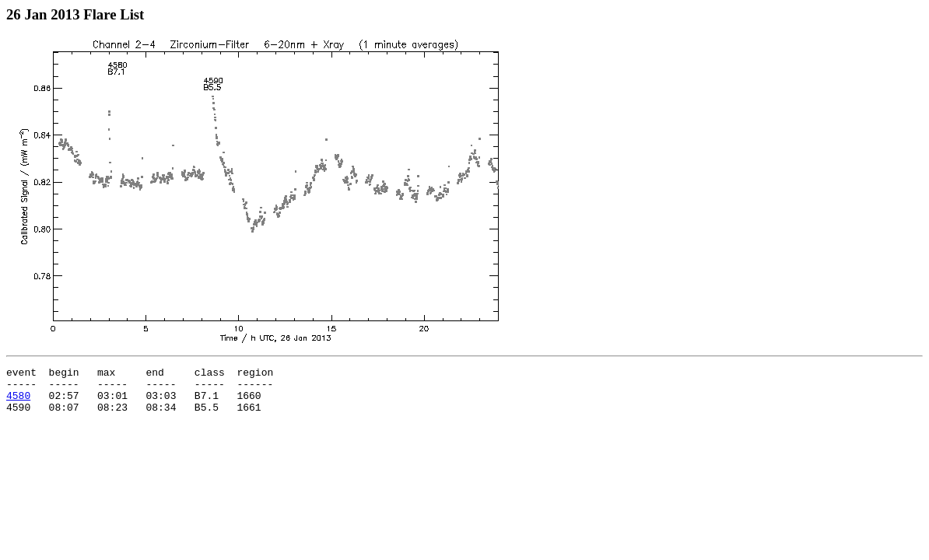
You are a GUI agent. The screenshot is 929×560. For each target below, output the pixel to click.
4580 (18, 402)
